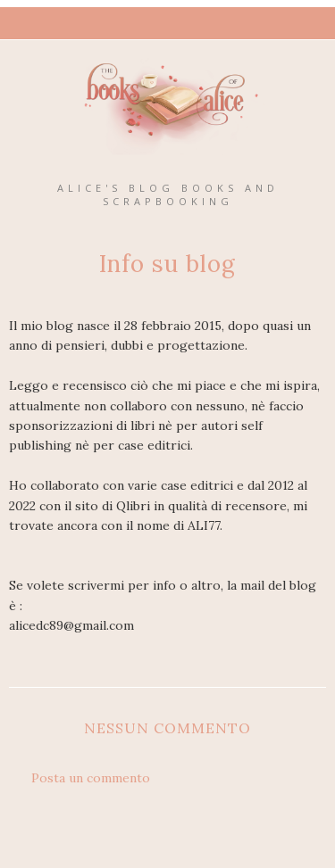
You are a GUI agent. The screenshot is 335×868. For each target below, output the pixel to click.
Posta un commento (91, 778)
